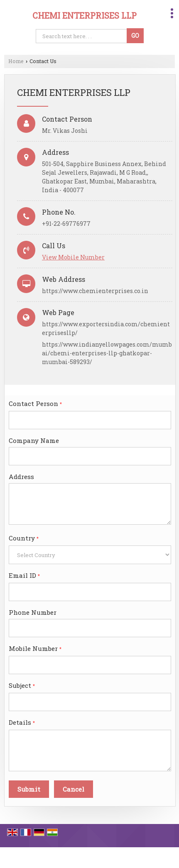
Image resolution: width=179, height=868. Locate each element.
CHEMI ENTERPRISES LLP (85, 15)
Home (16, 61)
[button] (73, 257)
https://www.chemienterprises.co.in (95, 291)
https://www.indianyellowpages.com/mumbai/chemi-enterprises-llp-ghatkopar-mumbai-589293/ (107, 353)
